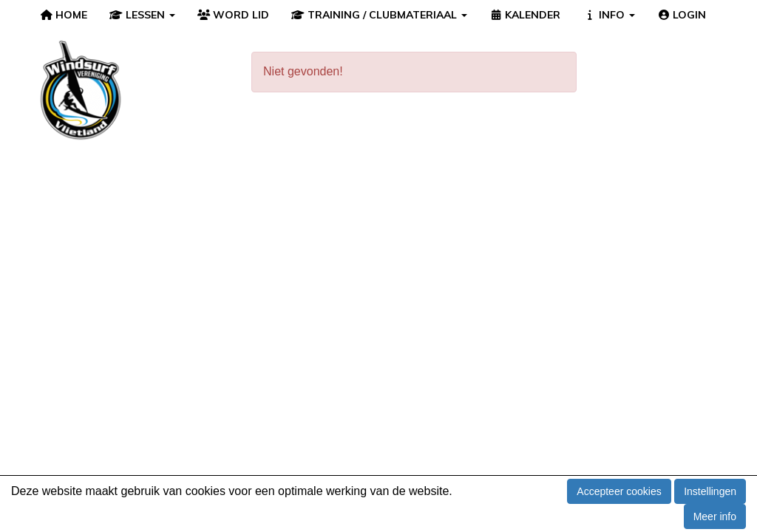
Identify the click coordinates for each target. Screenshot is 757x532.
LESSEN (142, 15)
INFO (609, 15)
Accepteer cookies (619, 491)
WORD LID (234, 15)
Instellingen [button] (710, 491)
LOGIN (682, 15)
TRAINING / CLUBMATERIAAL (379, 15)
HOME (64, 15)
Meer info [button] (715, 516)
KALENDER (525, 15)
